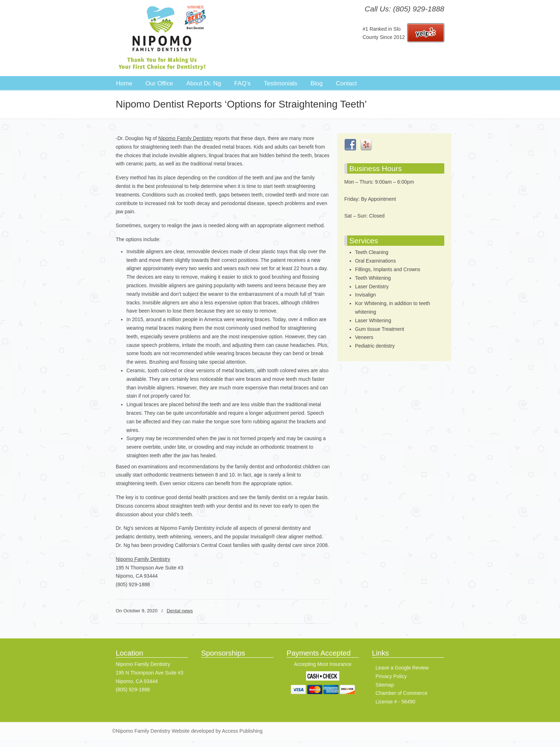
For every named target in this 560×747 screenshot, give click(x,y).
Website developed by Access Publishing (216, 731)
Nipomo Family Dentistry (162, 38)
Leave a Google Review (402, 668)
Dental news (180, 611)
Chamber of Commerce (402, 693)
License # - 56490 (396, 702)
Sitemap (385, 685)
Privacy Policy (391, 676)
